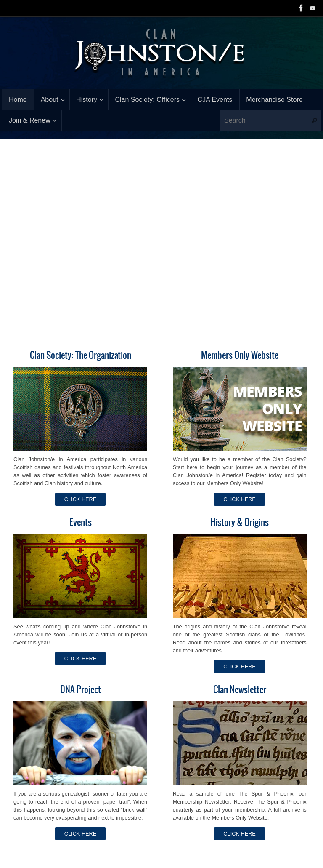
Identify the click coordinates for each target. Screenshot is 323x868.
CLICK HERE (81, 499)
